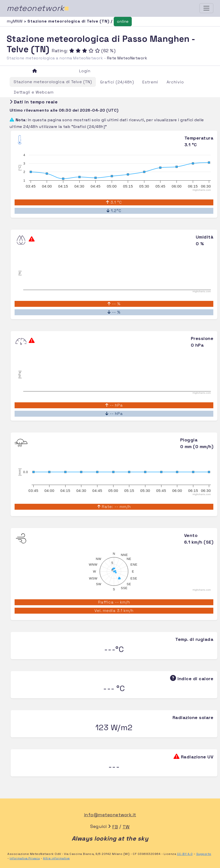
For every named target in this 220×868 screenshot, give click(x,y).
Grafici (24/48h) (117, 82)
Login (85, 71)
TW (126, 827)
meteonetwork (38, 8)
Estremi (150, 82)
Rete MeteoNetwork (127, 58)
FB (115, 827)
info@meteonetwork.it (110, 815)
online (123, 21)
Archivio (175, 82)
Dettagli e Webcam (34, 92)
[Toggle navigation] (206, 8)
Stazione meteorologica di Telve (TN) (53, 82)
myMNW (15, 21)
